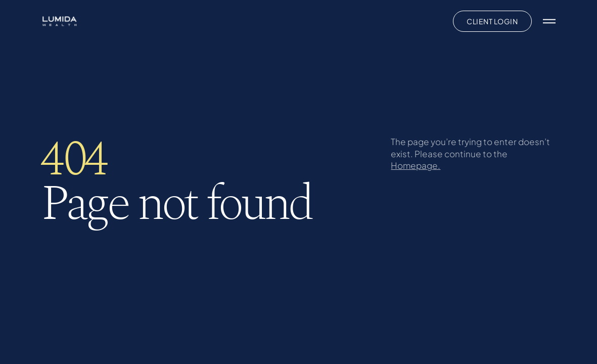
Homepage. (416, 165)
